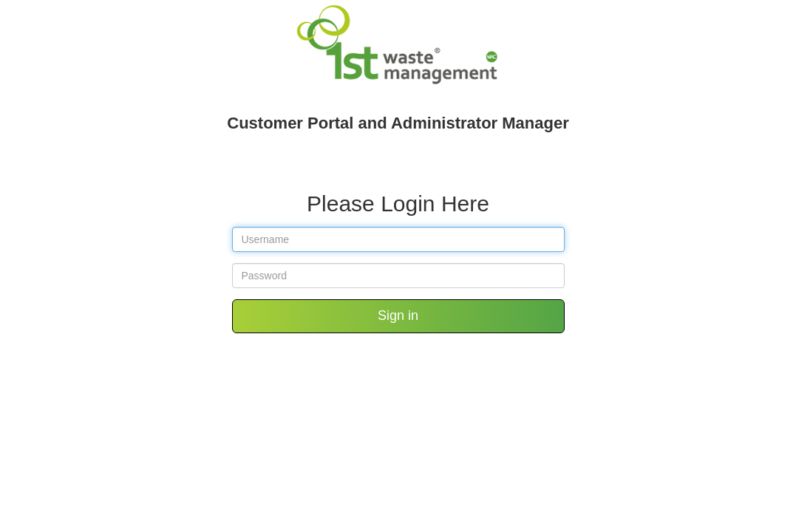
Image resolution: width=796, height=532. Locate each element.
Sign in (398, 316)
